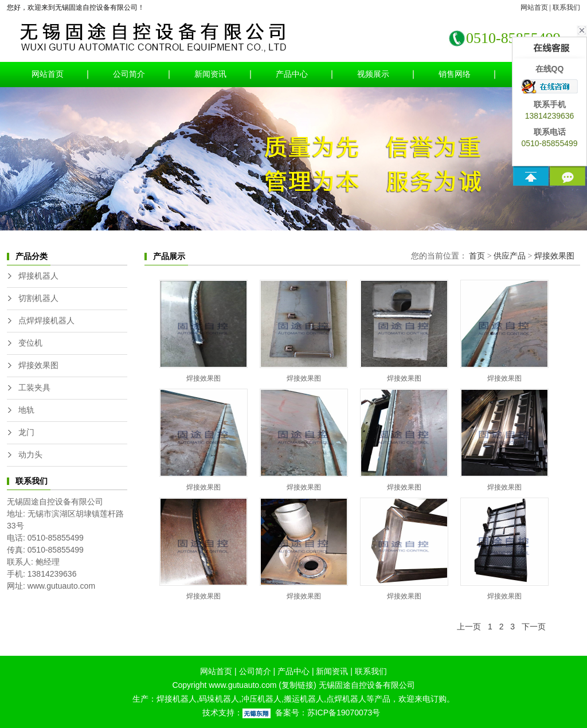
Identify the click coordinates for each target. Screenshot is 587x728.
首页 (477, 256)
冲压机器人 (261, 699)
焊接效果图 (38, 365)
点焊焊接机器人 (46, 321)
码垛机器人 (219, 699)
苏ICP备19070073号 (344, 713)
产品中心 (292, 74)
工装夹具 (34, 388)
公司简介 (129, 74)
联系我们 (566, 7)
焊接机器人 (38, 276)
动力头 (30, 455)
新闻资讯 (210, 74)
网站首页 (534, 7)
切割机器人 (38, 298)
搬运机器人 (304, 699)
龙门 (26, 433)
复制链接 (298, 685)
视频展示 (373, 74)
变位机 (30, 343)
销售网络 (455, 74)
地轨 (26, 410)
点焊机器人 (346, 699)
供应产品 (510, 256)
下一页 (534, 627)
